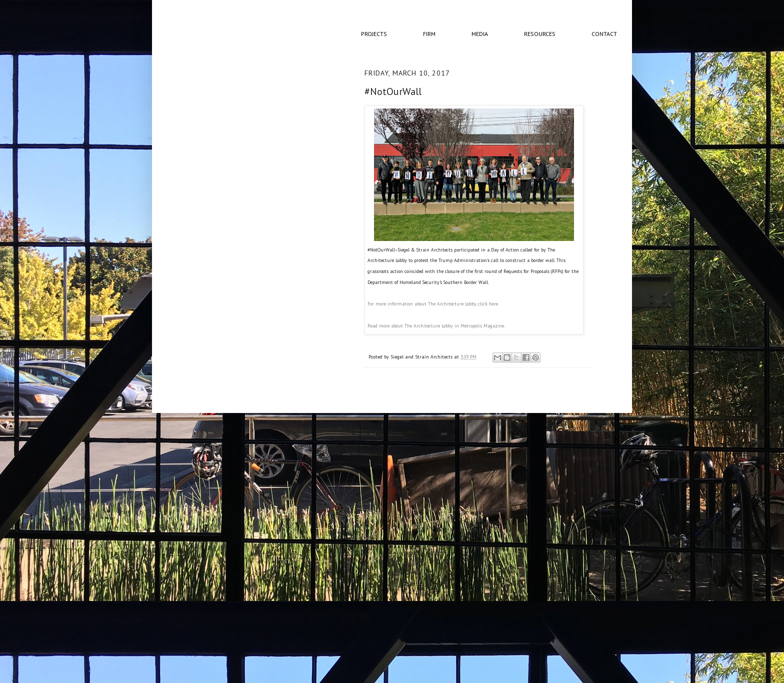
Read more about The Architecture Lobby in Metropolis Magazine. (436, 326)
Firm (429, 34)
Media (480, 34)
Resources (540, 34)
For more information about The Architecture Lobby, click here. (433, 304)
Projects (374, 34)
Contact (604, 34)
